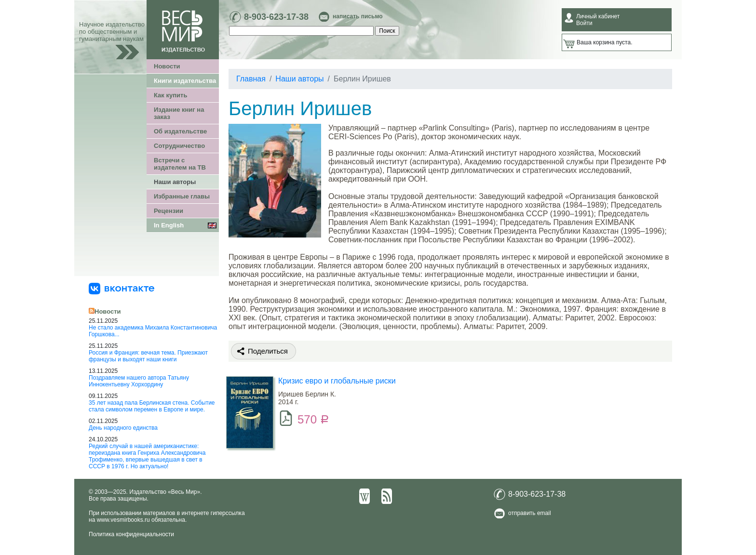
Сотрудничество (179, 146)
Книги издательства (185, 81)
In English (169, 225)
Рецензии (169, 211)
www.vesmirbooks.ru (123, 520)
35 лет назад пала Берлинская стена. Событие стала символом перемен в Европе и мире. (152, 406)
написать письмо (358, 16)
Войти (584, 23)
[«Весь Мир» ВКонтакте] (121, 288)
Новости (167, 66)
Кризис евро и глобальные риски (337, 381)
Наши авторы (175, 182)
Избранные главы (182, 196)
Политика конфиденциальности (131, 534)
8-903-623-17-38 (276, 17)
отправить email (530, 513)
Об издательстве (180, 131)
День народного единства (123, 428)
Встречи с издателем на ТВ (180, 164)
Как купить (170, 95)
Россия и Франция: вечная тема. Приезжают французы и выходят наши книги (148, 356)
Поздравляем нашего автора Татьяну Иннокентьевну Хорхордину (139, 381)
